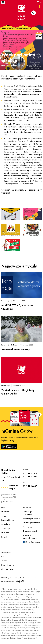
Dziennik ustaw (8, 565)
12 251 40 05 (30, 486)
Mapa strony (28, 527)
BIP (41, 2)
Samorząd (6, 528)
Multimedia (6, 533)
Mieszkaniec (6, 512)
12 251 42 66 (30, 477)
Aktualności (6, 524)
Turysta (4, 516)
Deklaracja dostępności (28, 513)
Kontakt (5, 537)
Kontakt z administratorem (30, 537)
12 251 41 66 (30, 474)
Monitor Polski (7, 569)
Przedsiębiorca (8, 520)
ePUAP (4, 561)
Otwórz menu (3, 2)
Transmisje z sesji (30, 531)
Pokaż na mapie (14, 487)
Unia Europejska (33, 542)
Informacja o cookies (32, 519)
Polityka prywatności (32, 523)
